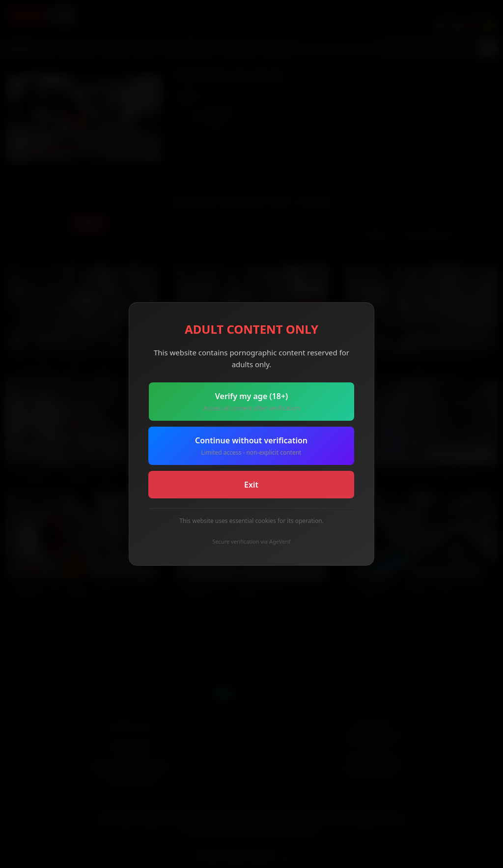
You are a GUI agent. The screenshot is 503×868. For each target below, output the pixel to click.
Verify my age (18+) (251, 402)
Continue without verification (251, 446)
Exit (251, 485)
